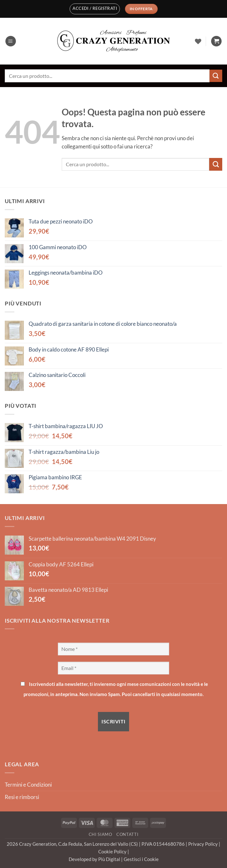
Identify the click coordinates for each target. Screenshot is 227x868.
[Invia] (216, 76)
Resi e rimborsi (22, 797)
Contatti (127, 834)
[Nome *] (113, 649)
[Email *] (113, 668)
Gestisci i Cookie (141, 859)
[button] (95, 9)
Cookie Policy (113, 851)
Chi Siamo (100, 834)
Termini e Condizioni (28, 785)
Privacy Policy (203, 844)
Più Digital (110, 859)
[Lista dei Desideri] (198, 41)
